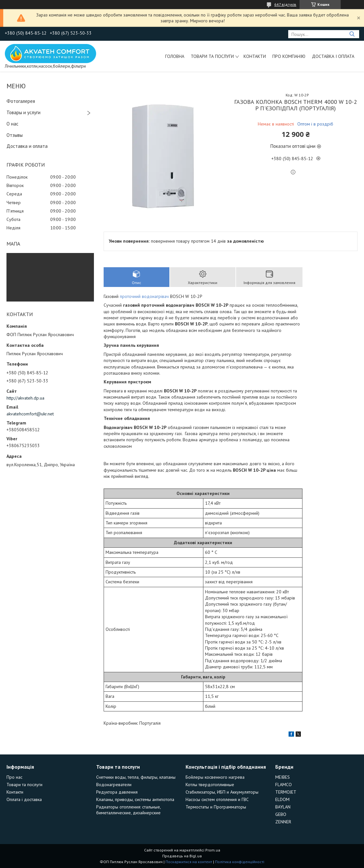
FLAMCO (284, 785)
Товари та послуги (212, 56)
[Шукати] (352, 34)
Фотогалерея (21, 101)
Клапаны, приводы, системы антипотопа (135, 799)
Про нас (14, 777)
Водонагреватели (114, 785)
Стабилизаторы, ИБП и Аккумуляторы (222, 792)
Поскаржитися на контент (189, 862)
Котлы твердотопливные (210, 785)
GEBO (281, 814)
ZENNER (283, 822)
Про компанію (289, 56)
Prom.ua (213, 850)
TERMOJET (286, 792)
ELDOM (282, 799)
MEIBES (283, 777)
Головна (175, 56)
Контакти (255, 56)
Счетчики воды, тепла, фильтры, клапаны (136, 777)
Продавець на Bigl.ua (182, 856)
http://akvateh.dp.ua (25, 398)
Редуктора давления (117, 792)
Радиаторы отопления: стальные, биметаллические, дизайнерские (128, 810)
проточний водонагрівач (144, 296)
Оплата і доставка (24, 799)
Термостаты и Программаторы (216, 807)
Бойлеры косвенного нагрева (215, 777)
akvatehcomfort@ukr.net (30, 414)
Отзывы (15, 135)
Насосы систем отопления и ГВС (217, 799)
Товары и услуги (23, 112)
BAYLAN (283, 807)
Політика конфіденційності (240, 862)
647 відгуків (285, 4)
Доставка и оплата (27, 146)
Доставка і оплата (333, 56)
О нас (12, 124)
